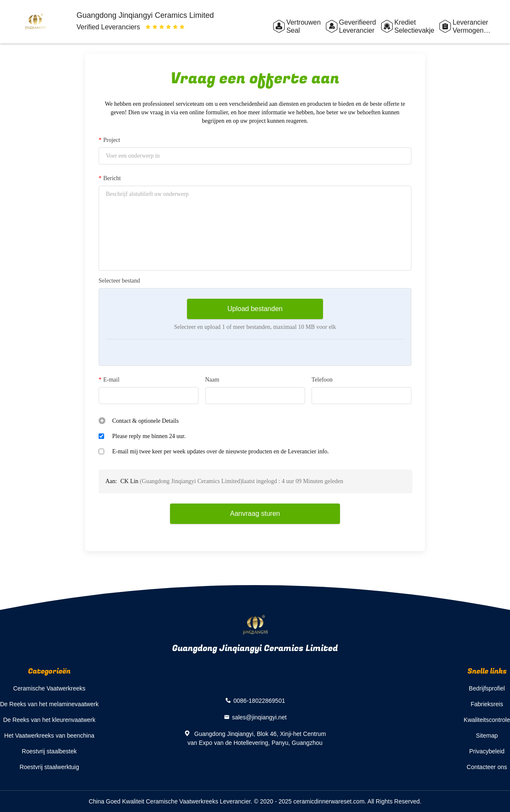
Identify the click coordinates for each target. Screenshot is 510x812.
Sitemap (487, 736)
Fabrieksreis (487, 704)
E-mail (109, 380)
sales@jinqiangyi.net (259, 717)
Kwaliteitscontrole (487, 720)
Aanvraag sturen (255, 514)
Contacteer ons (487, 767)
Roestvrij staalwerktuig (49, 767)
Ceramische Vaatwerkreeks (49, 688)
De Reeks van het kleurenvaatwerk (49, 720)
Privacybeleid (487, 751)
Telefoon (322, 380)
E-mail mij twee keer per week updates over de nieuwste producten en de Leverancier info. (221, 451)
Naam (212, 380)
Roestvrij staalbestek (49, 751)
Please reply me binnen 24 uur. (149, 436)
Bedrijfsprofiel (487, 688)
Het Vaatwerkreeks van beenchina (49, 736)
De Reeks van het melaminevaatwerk (49, 704)
